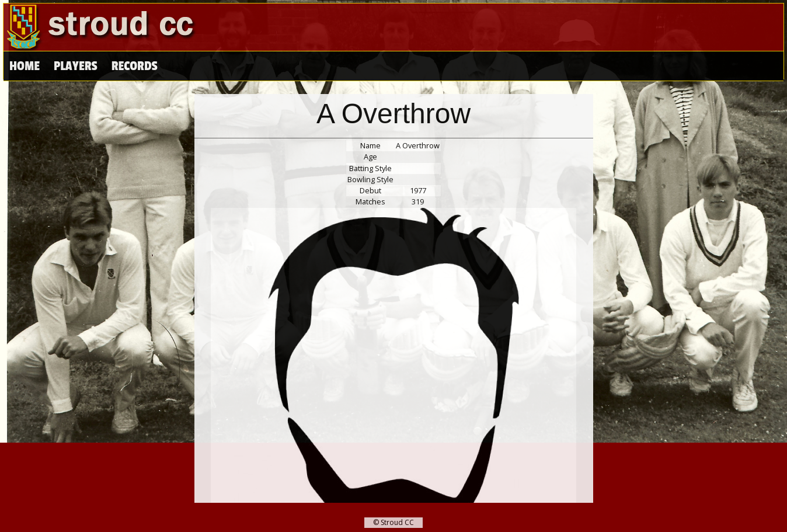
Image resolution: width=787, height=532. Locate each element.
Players (75, 67)
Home (25, 67)
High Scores (145, 67)
